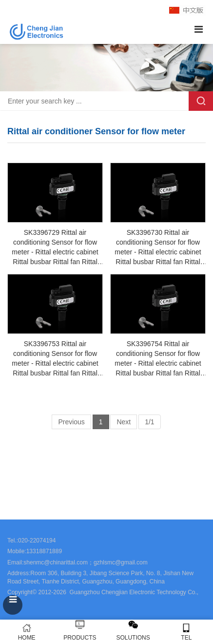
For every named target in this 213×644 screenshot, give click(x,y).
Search (201, 101)
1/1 (149, 422)
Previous (71, 422)
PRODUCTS (80, 638)
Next (124, 422)
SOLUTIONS (133, 638)
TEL (186, 632)
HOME (27, 632)
